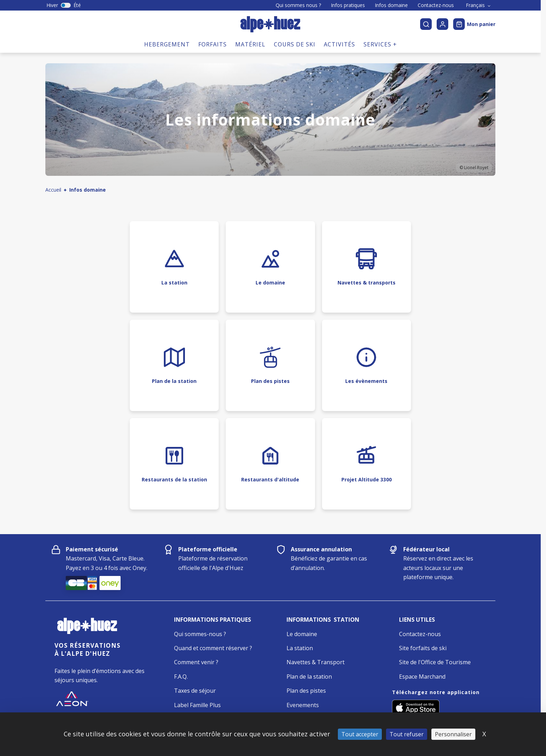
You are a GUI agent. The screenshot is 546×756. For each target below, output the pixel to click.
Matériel (250, 44)
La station (300, 648)
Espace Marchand (422, 677)
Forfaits (213, 44)
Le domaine (302, 634)
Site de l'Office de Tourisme (435, 662)
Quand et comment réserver (211, 648)
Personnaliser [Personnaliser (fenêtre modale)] (453, 734)
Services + (380, 44)
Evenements (303, 705)
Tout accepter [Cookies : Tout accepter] (360, 734)
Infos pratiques (348, 5)
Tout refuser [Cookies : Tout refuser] (407, 734)
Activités (339, 44)
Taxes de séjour (195, 691)
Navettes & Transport (316, 662)
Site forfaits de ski (423, 648)
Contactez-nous (436, 5)
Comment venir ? (196, 662)
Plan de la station (309, 677)
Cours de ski (295, 44)
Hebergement (167, 44)
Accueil (53, 190)
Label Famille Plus (197, 705)
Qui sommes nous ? (298, 5)
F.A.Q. (181, 677)
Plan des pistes (306, 691)
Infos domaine (391, 5)
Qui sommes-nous (198, 634)
